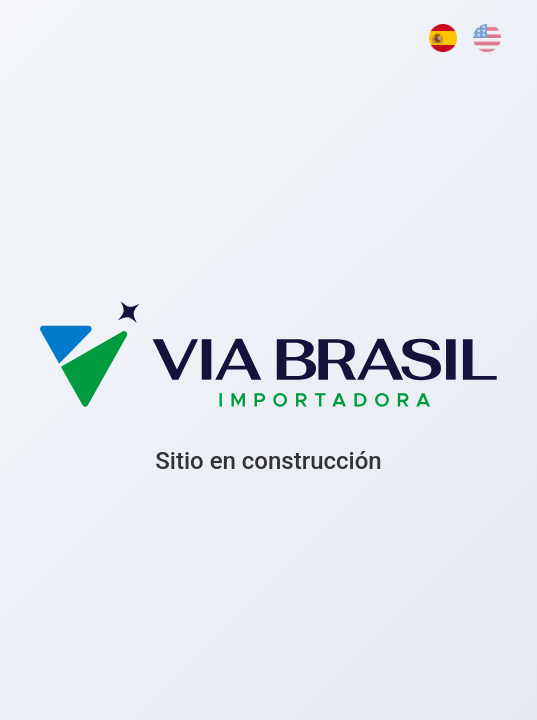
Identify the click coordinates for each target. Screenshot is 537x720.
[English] (487, 38)
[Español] (443, 38)
